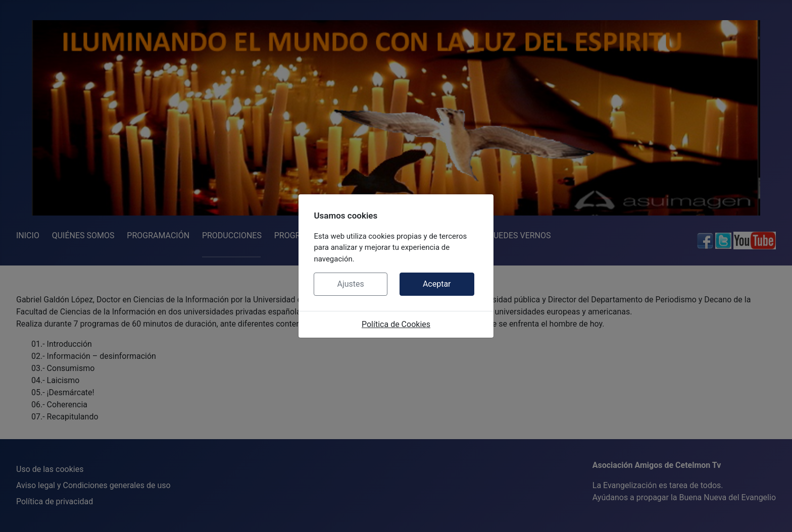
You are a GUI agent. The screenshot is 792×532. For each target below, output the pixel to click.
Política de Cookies (396, 324)
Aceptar (437, 284)
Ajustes (350, 284)
